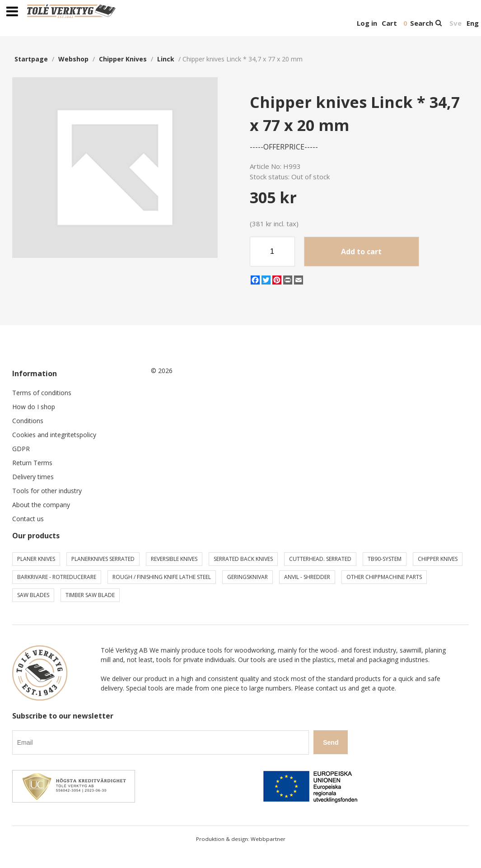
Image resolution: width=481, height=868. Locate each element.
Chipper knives (123, 59)
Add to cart (361, 252)
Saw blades (33, 595)
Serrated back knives (243, 559)
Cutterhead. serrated (320, 559)
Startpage (31, 59)
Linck (166, 59)
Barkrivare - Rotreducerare (57, 577)
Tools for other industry (47, 491)
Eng (473, 23)
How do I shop (34, 407)
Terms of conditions (42, 393)
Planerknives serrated (103, 559)
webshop (73, 59)
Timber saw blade (90, 595)
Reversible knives (174, 559)
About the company (41, 505)
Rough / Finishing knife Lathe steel (162, 577)
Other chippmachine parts (384, 577)
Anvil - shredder (307, 577)
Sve (455, 23)
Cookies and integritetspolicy (54, 435)
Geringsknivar (248, 577)
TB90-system (385, 559)
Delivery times (33, 477)
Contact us (28, 519)
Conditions (28, 421)
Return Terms (32, 463)
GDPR (21, 449)
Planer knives (36, 559)
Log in (367, 23)
